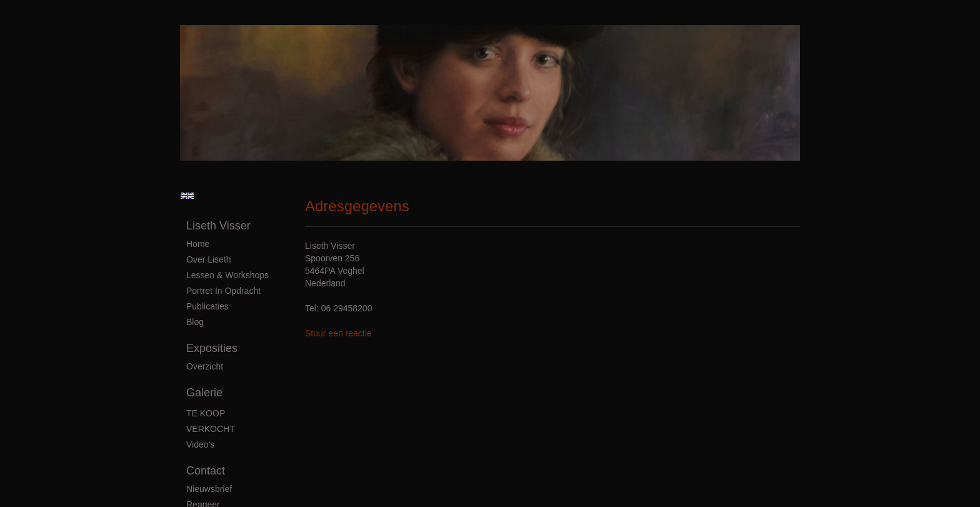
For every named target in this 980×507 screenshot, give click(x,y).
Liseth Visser (218, 226)
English (187, 196)
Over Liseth (209, 259)
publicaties (207, 306)
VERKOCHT (211, 429)
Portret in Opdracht (223, 291)
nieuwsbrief (209, 489)
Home (198, 244)
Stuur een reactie (338, 333)
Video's (200, 444)
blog (195, 322)
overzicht (205, 366)
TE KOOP (206, 413)
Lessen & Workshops (227, 275)
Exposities (212, 348)
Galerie (204, 393)
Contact (206, 471)
